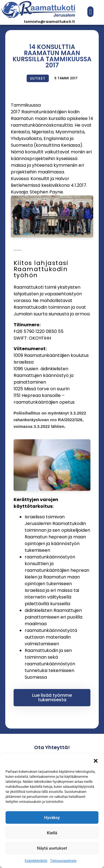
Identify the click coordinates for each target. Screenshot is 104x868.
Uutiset (38, 78)
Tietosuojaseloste (63, 861)
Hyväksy (52, 818)
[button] (96, 761)
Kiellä (52, 833)
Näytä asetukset (52, 848)
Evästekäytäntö (36, 861)
